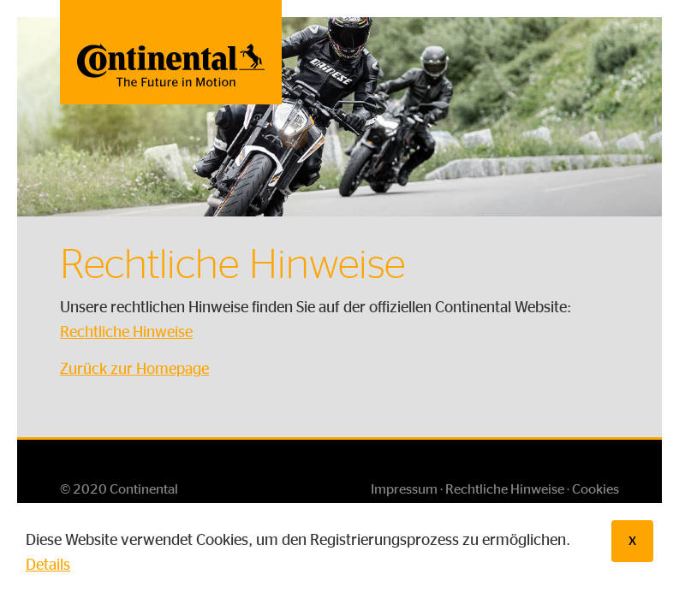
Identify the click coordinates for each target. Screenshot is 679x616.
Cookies (596, 489)
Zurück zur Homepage (134, 370)
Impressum (404, 489)
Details (48, 566)
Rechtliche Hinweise (126, 333)
